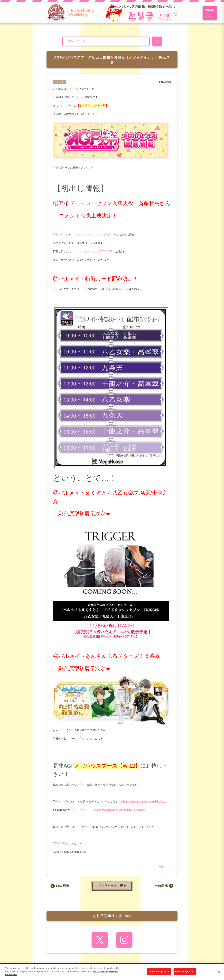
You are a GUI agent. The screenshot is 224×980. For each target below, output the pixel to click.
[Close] (219, 972)
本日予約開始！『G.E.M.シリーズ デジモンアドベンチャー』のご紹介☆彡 (65, 886)
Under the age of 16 (159, 971)
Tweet (161, 867)
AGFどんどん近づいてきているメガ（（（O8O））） (159, 886)
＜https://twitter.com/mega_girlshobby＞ (144, 801)
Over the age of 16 (185, 971)
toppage (112, 886)
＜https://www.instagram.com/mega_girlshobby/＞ (120, 810)
